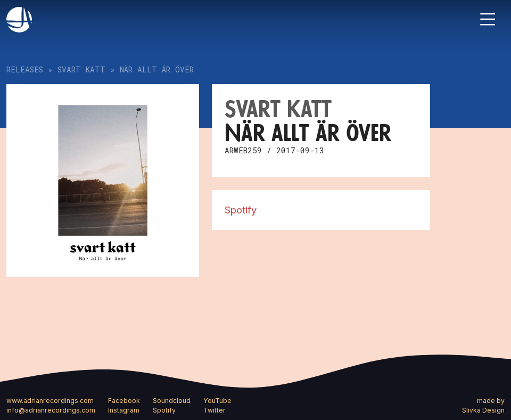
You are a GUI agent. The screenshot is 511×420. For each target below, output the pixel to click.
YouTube (217, 401)
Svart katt (81, 69)
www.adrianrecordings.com (50, 401)
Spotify (241, 210)
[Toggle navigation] (488, 19)
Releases (25, 69)
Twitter (215, 410)
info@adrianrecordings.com (51, 410)
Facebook (124, 401)
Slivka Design (483, 410)
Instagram (124, 410)
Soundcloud (172, 401)
